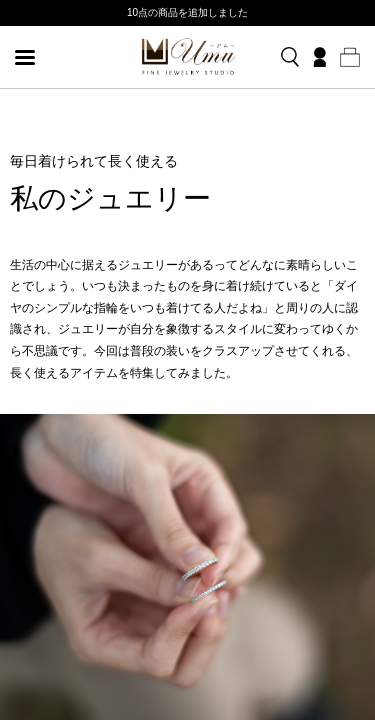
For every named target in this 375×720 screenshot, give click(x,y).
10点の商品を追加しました (187, 12)
